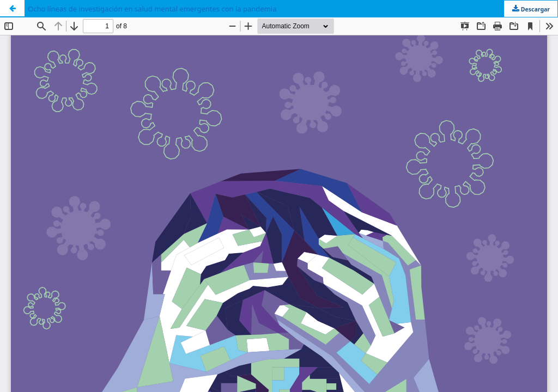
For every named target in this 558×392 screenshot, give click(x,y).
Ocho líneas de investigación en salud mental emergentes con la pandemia (152, 9)
